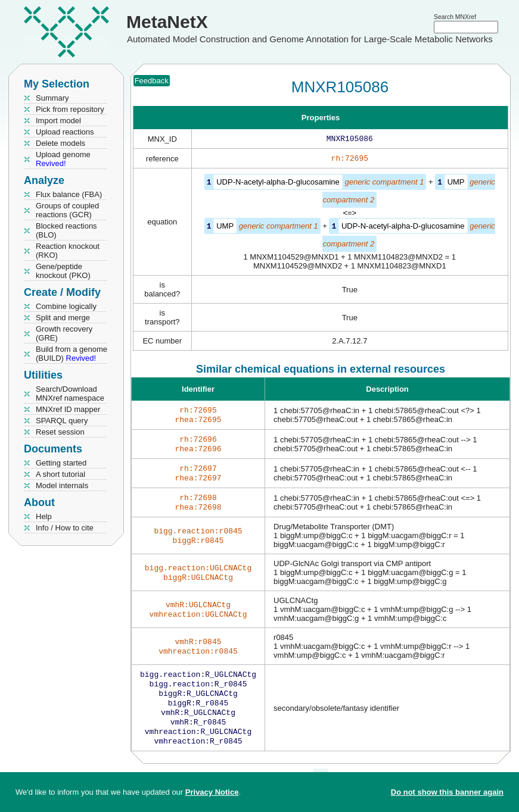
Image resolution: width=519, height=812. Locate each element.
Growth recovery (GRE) (64, 333)
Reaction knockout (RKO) (68, 251)
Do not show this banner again (447, 792)
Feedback (152, 81)
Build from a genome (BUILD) (72, 354)
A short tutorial (60, 474)
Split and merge (63, 318)
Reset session (60, 432)
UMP (456, 184)
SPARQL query (62, 421)
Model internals (62, 485)
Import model (58, 121)
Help (44, 516)
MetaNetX (167, 22)
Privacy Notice (212, 792)
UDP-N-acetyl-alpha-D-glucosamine (278, 184)
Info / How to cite (65, 528)
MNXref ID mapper (68, 409)
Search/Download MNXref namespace (70, 393)
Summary (52, 98)
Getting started (61, 463)
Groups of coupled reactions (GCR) (67, 210)
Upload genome (63, 159)
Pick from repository (70, 109)
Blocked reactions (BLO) (66, 230)
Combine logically (66, 306)
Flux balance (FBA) (69, 194)
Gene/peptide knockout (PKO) (63, 271)
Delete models (60, 143)
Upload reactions (65, 132)
